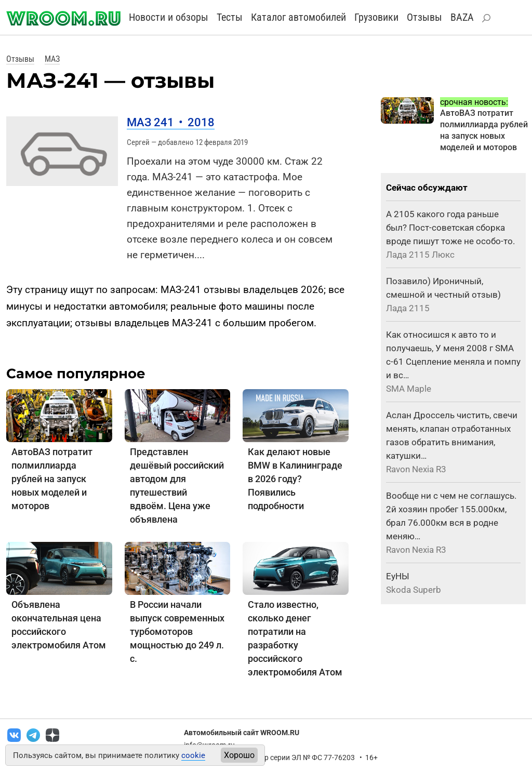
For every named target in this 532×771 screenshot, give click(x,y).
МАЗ (52, 59)
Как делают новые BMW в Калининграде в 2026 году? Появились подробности (295, 479)
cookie (193, 755)
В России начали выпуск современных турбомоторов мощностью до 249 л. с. (177, 632)
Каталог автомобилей (298, 17)
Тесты (230, 17)
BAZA (462, 17)
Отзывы (424, 17)
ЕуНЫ (398, 576)
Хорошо (239, 755)
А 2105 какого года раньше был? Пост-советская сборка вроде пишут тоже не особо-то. (450, 228)
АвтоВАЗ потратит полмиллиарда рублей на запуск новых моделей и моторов (52, 479)
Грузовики (376, 17)
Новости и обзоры (169, 17)
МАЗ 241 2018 (171, 122)
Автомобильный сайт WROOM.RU (242, 733)
